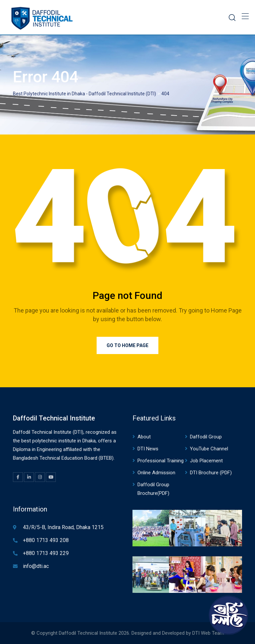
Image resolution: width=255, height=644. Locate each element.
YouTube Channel (209, 449)
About (144, 437)
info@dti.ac (36, 566)
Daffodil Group (206, 437)
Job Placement (206, 461)
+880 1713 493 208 (46, 540)
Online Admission (156, 473)
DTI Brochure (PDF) (211, 473)
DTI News (148, 449)
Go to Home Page (127, 345)
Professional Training (161, 461)
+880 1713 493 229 (46, 553)
